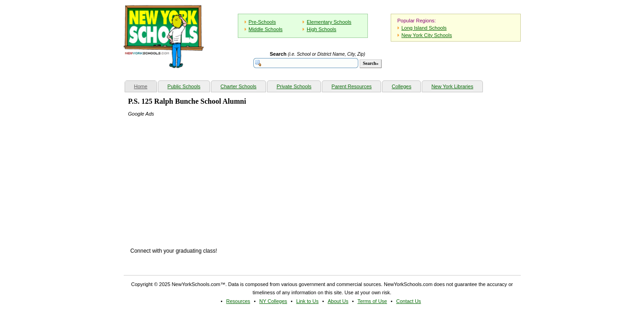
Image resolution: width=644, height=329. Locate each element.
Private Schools (294, 86)
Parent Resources (351, 86)
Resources (238, 301)
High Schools (322, 29)
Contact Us (408, 301)
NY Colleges (273, 301)
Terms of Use (372, 301)
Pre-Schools (262, 22)
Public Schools (184, 86)
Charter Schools (238, 86)
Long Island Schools (424, 28)
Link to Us (307, 301)
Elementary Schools (329, 22)
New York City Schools (427, 35)
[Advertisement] (197, 175)
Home (145, 85)
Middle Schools (266, 29)
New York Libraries (452, 86)
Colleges (401, 86)
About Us (338, 301)
